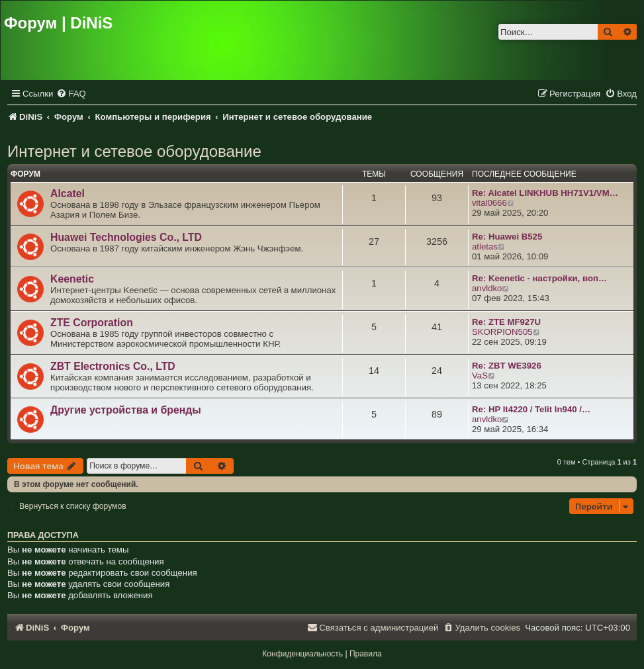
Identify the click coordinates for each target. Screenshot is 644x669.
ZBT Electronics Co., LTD (113, 366)
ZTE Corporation (92, 323)
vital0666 (489, 203)
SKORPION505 (502, 332)
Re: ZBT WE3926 (507, 366)
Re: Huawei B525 (507, 237)
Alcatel (68, 194)
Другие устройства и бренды (126, 410)
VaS (480, 376)
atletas (485, 246)
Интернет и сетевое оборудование (134, 151)
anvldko (487, 288)
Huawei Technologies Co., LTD (126, 237)
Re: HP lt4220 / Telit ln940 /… (531, 409)
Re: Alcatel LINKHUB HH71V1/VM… (545, 193)
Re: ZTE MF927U (506, 322)
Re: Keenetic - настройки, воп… (539, 278)
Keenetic (72, 279)
